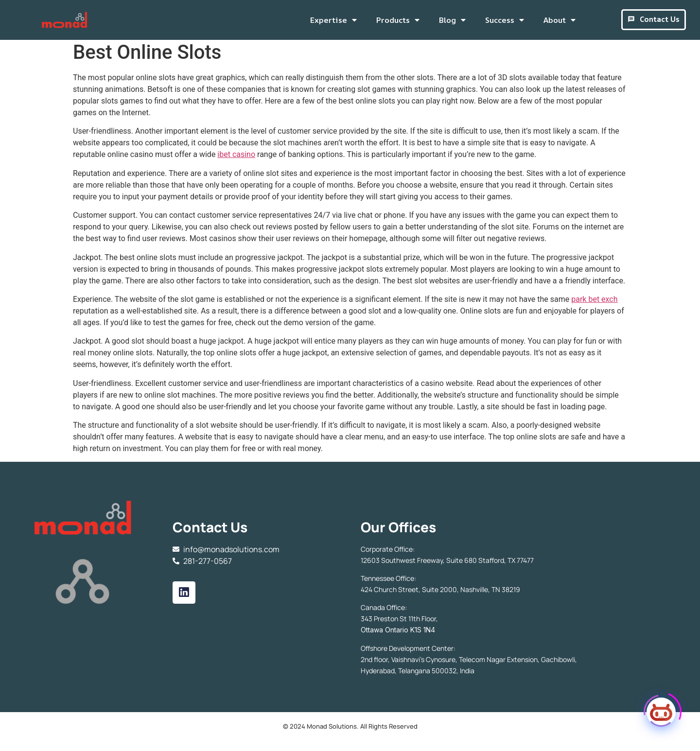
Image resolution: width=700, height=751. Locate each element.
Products (398, 20)
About (560, 20)
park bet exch (594, 302)
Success (505, 20)
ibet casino (236, 157)
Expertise (333, 20)
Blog (452, 20)
